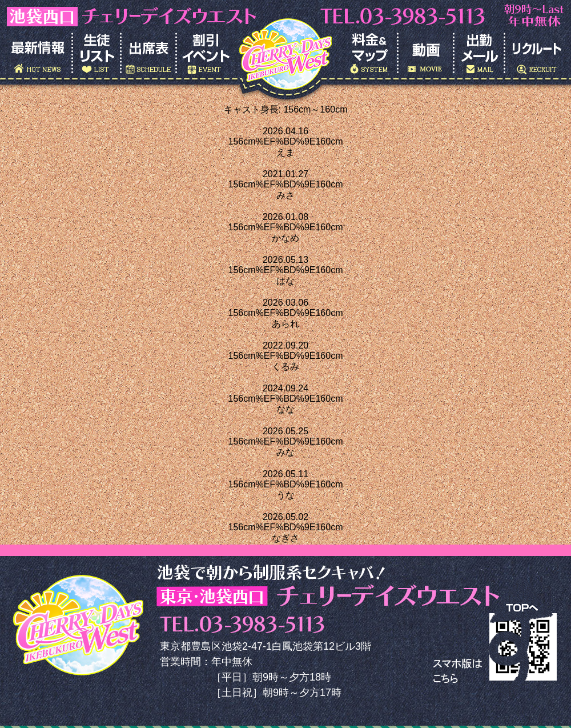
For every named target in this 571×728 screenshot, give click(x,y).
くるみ (285, 367)
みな (285, 452)
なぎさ (285, 538)
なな (285, 409)
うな (285, 495)
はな (285, 281)
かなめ (285, 238)
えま (285, 152)
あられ (285, 324)
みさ (285, 195)
